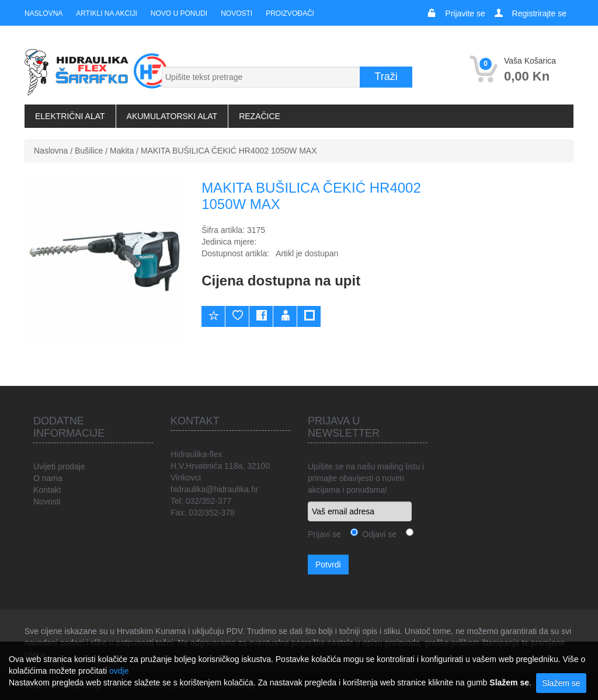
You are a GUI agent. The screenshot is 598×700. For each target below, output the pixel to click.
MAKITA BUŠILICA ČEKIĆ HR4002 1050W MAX (229, 151)
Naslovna (44, 13)
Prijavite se (465, 13)
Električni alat (70, 116)
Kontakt (47, 490)
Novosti (237, 13)
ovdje (119, 671)
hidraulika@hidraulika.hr (214, 489)
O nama (48, 478)
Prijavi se (324, 534)
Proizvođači (290, 13)
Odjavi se (377, 534)
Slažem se (561, 683)
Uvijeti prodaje (59, 466)
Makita (122, 151)
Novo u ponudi (179, 13)
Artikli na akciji (106, 13)
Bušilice (89, 151)
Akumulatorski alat (172, 116)
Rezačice (260, 116)
